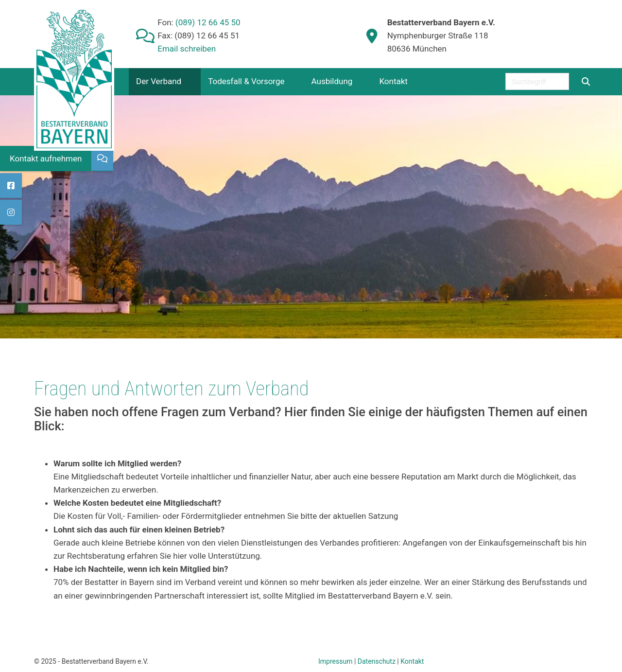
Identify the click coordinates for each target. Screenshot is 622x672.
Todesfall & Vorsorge (246, 81)
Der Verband (159, 81)
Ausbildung (332, 81)
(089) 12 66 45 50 (207, 22)
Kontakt (393, 81)
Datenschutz (377, 661)
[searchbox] (537, 81)
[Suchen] (586, 81)
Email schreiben (187, 49)
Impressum (335, 661)
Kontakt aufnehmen (46, 159)
